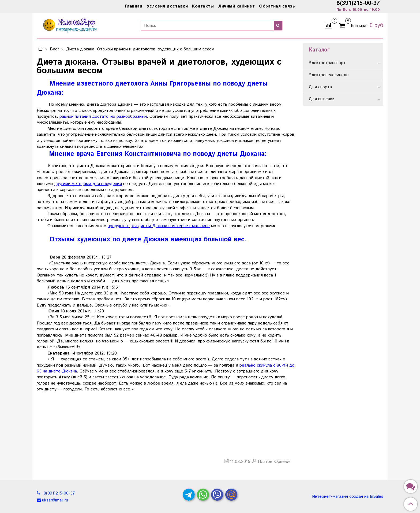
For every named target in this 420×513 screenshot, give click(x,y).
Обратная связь (277, 6)
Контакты (203, 6)
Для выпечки (321, 99)
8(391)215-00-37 (59, 493)
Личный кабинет (236, 6)
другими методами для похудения (88, 184)
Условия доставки (167, 6)
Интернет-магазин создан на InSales (348, 497)
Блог (55, 49)
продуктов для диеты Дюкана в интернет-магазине (159, 226)
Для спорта (320, 87)
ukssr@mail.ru (55, 500)
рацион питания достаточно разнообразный (103, 117)
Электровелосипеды (329, 75)
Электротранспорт (327, 63)
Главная (134, 6)
